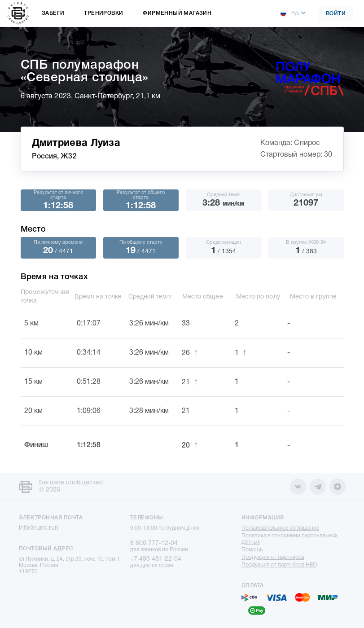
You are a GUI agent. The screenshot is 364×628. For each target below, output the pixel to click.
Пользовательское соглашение (280, 528)
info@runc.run (39, 528)
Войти (336, 14)
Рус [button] (289, 13)
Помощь (252, 550)
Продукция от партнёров (273, 557)
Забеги (53, 13)
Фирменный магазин (177, 13)
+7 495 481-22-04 (156, 559)
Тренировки (103, 13)
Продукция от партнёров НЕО (279, 565)
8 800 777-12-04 (154, 543)
